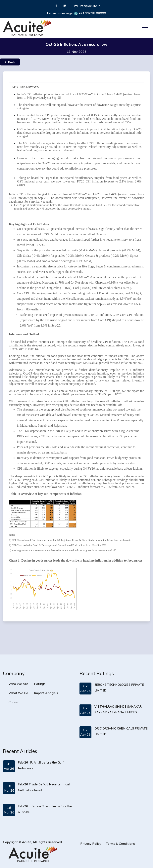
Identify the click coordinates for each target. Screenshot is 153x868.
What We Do (18, 693)
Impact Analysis (46, 693)
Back (10, 62)
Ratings (40, 684)
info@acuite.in (90, 6)
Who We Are (18, 684)
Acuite (27, 842)
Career (14, 702)
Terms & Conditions (120, 844)
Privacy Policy (91, 844)
